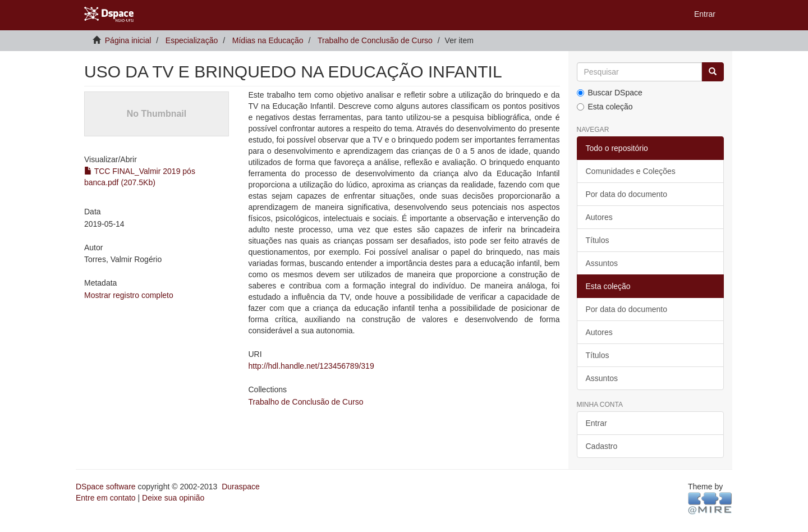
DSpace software (106, 487)
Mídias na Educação (268, 40)
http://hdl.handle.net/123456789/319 (311, 366)
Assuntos (602, 263)
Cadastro (602, 446)
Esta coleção (605, 107)
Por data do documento (627, 194)
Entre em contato (106, 498)
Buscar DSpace (610, 93)
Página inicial (128, 40)
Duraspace (241, 487)
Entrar (596, 423)
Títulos (598, 240)
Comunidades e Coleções (631, 171)
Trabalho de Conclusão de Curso (375, 40)
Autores (599, 217)
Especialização (192, 40)
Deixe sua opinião (173, 498)
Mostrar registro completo (129, 295)
